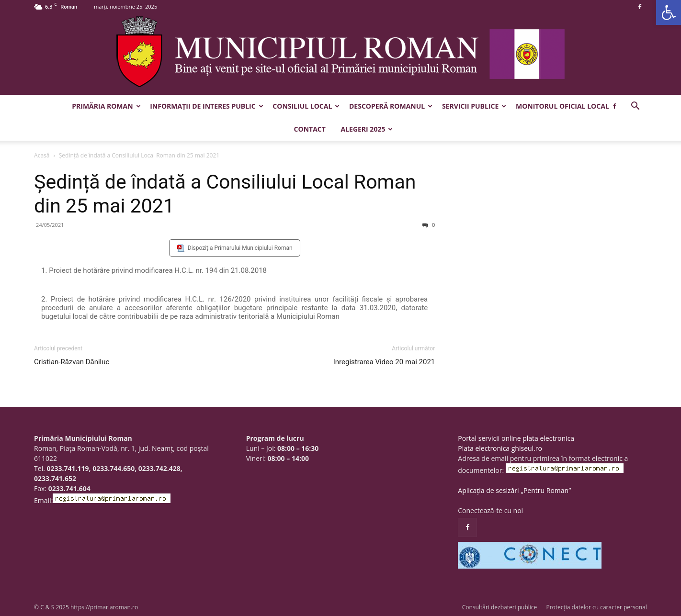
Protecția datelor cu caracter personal (596, 607)
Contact (310, 129)
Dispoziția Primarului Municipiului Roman (240, 248)
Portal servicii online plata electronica (516, 438)
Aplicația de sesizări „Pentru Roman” (514, 490)
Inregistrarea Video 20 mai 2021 (384, 362)
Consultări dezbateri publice (500, 607)
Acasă (42, 155)
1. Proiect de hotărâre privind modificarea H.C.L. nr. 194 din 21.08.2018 (154, 270)
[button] (669, 12)
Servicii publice (474, 106)
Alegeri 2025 (367, 129)
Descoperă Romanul (391, 106)
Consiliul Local (306, 106)
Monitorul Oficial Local (562, 106)
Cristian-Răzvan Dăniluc (72, 362)
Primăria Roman (106, 106)
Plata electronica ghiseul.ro (500, 448)
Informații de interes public (206, 106)
